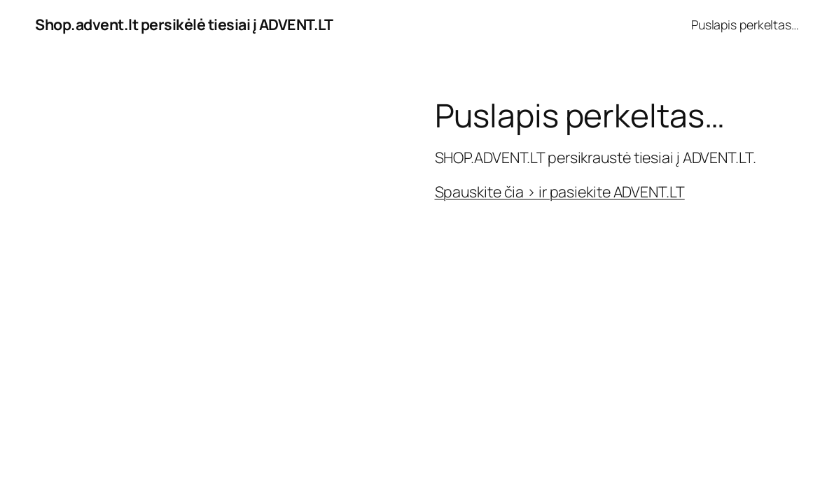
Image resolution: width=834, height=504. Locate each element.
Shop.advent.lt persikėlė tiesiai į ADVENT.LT (184, 24)
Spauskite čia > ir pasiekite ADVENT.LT (560, 191)
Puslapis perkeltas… (745, 24)
